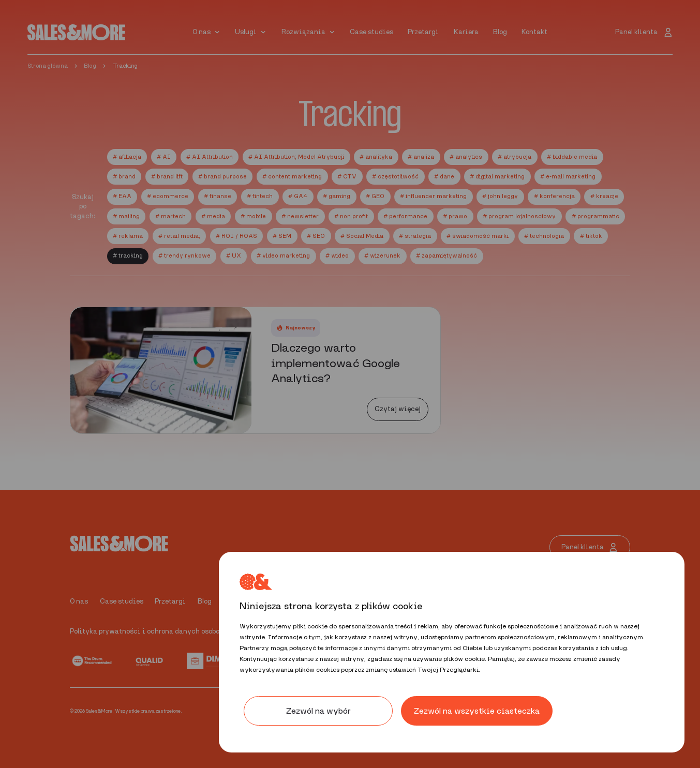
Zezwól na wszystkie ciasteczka (477, 711)
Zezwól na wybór (318, 711)
